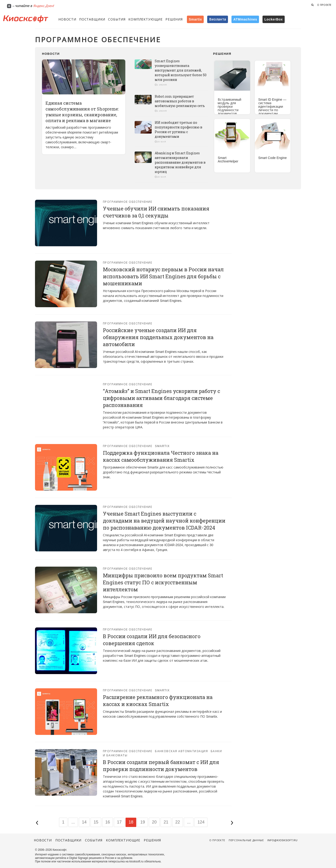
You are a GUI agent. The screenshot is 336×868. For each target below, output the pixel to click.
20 (154, 822)
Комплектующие (145, 19)
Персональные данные (246, 840)
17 (119, 822)
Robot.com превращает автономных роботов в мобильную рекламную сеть (180, 101)
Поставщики (92, 19)
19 (143, 822)
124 (201, 822)
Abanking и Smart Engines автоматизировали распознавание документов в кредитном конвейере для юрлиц (180, 162)
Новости (67, 19)
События (117, 19)
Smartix (162, 446)
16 (108, 822)
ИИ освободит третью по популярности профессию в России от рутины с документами (178, 129)
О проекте (324, 5)
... (73, 822)
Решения (174, 19)
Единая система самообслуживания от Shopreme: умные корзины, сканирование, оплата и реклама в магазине (82, 112)
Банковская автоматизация (181, 751)
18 (131, 822)
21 (166, 822)
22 (178, 822)
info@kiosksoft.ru (282, 840)
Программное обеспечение (128, 202)
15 (96, 822)
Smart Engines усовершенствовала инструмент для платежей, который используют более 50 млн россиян (181, 70)
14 (84, 822)
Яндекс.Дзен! (44, 6)
